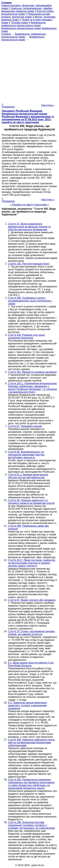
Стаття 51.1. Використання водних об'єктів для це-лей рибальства (28, 476)
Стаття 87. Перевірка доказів (25, 426)
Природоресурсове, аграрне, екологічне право (26, 15)
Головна (6, 34)
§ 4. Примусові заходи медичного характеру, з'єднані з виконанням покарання (27, 705)
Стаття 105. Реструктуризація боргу (29, 264)
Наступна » (48, 105)
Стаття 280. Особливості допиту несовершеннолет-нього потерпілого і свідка (30, 301)
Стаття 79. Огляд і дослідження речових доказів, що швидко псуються (31, 633)
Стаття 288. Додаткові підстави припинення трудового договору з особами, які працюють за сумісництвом (31, 825)
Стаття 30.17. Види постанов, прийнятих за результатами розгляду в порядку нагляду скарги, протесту (32, 563)
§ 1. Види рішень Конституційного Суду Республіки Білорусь (31, 664)
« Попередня (8, 105)
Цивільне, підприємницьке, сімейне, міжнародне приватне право (27, 10)
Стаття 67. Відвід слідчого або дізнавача (32, 600)
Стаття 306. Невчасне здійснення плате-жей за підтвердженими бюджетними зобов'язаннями (32, 743)
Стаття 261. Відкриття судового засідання (32, 372)
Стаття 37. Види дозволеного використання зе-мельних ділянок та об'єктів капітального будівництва (29, 227)
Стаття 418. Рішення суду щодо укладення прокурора (26, 336)
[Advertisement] (29, 71)
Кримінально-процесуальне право (21, 28)
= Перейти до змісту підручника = (29, 205)
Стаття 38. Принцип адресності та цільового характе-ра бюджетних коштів (31, 502)
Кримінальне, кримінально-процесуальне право (24, 24)
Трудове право (19, 23)
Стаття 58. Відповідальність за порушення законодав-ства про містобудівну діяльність (26, 455)
